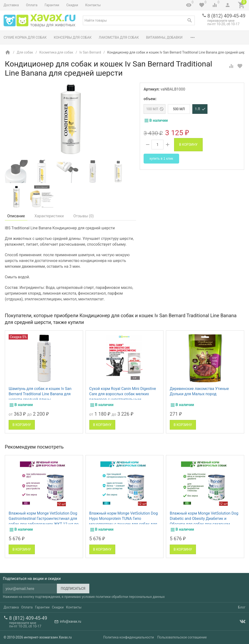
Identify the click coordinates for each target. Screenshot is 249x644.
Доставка (11, 5)
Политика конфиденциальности (129, 637)
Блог (242, 607)
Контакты (93, 5)
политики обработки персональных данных (130, 597)
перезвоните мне (221, 21)
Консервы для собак (73, 37)
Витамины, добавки (164, 37)
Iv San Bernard (90, 52)
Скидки (72, 5)
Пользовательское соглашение (182, 637)
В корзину (188, 145)
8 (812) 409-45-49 (226, 16)
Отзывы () (84, 216)
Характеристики (49, 216)
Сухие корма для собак (25, 37)
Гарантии (52, 5)
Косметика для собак (56, 52)
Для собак (25, 52)
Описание (16, 216)
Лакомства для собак (119, 37)
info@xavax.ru (70, 621)
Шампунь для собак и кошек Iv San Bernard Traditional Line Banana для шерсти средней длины (40, 394)
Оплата (32, 5)
